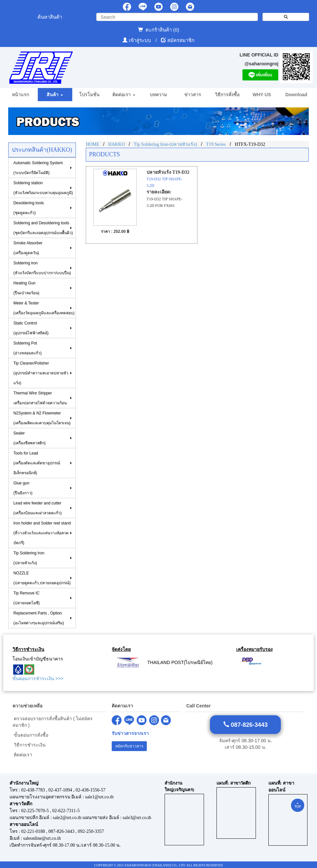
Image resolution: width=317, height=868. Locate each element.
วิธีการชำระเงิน (29, 745)
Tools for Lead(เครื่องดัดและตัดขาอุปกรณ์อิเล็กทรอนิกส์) (37, 463)
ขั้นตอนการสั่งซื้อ (30, 735)
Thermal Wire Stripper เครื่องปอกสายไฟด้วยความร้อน (40, 398)
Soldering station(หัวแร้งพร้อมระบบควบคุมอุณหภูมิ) (43, 188)
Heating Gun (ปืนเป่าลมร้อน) (26, 288)
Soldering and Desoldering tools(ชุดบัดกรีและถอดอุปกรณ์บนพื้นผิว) (43, 228)
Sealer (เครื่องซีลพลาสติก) (30, 438)
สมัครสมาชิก (181, 40)
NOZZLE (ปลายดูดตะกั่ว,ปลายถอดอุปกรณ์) (42, 578)
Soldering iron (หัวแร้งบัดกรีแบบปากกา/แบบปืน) (42, 268)
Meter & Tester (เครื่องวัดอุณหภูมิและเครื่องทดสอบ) (44, 308)
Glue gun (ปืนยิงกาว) (23, 488)
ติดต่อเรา (22, 755)
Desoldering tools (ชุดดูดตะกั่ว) (29, 208)
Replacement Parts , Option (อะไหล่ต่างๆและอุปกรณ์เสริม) (39, 618)
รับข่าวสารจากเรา (130, 734)
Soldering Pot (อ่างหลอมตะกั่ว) (28, 348)
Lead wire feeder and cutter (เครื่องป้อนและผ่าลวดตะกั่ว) (38, 508)
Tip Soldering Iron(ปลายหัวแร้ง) (29, 558)
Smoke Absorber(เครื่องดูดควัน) (28, 248)
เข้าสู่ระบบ (141, 40)
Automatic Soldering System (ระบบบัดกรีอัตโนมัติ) (38, 168)
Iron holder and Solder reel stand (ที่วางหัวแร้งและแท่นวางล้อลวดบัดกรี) (42, 533)
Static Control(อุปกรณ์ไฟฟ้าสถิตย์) (31, 328)
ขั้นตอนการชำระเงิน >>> (38, 679)
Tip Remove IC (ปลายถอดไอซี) (27, 598)
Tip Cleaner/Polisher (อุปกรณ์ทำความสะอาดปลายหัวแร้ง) (41, 373)
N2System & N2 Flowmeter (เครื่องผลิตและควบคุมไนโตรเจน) (42, 418)
